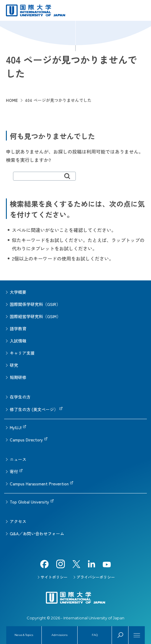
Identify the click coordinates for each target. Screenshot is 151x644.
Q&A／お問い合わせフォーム (37, 533)
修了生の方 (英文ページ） (34, 409)
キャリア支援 (22, 353)
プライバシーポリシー (96, 577)
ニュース (18, 459)
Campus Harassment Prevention (39, 484)
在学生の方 (20, 397)
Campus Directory (26, 440)
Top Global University (29, 502)
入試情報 (18, 341)
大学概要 (18, 292)
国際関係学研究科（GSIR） (35, 304)
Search (120, 635)
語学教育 (18, 329)
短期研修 (18, 377)
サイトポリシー (54, 577)
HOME (12, 100)
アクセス (18, 521)
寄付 (14, 471)
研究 (14, 365)
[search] (44, 176)
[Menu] (137, 635)
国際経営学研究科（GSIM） (35, 316)
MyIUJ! (16, 427)
